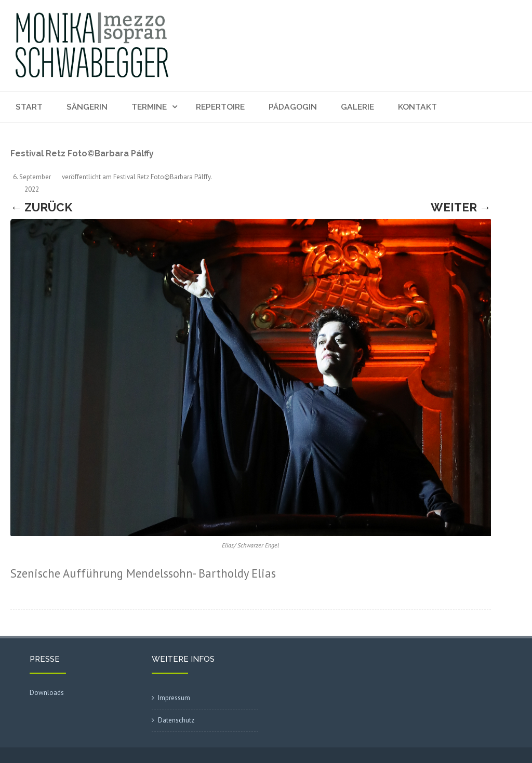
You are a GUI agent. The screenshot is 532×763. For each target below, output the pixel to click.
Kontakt (417, 107)
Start (29, 107)
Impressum (174, 698)
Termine (149, 107)
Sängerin (87, 107)
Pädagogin (293, 107)
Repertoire (220, 107)
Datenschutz (176, 720)
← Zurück (41, 207)
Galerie (357, 107)
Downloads (47, 693)
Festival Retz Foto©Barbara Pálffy (162, 177)
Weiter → (461, 207)
